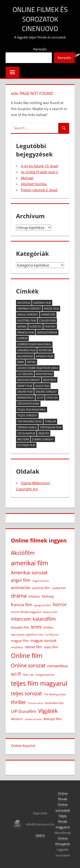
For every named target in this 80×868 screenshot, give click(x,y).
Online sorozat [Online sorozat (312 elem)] (46, 392)
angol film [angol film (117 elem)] (51, 309)
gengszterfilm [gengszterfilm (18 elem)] (47, 332)
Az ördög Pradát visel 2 (39, 172)
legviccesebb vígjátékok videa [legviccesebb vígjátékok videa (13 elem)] (38, 368)
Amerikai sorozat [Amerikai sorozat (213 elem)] (29, 309)
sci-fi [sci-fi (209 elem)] (40, 398)
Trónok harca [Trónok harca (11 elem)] (27, 427)
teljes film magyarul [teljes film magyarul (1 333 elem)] (32, 410)
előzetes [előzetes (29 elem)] (36, 326)
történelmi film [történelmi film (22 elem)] (51, 427)
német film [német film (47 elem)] (25, 386)
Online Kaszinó (23, 746)
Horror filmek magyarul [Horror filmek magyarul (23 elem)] (34, 344)
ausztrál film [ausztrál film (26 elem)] (27, 321)
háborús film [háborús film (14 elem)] (26, 350)
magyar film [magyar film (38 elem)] (44, 374)
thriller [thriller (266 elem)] (50, 421)
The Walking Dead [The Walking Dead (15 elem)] (30, 421)
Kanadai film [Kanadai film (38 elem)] (44, 356)
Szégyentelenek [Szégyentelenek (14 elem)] (28, 404)
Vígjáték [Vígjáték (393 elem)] (44, 433)
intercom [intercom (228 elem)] (45, 350)
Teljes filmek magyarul (63, 822)
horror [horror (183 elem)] (22, 338)
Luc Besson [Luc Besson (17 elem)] (25, 374)
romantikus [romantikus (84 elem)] (25, 398)
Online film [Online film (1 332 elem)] (25, 392)
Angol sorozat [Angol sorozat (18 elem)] (28, 315)
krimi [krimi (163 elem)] (21, 362)
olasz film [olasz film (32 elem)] (42, 386)
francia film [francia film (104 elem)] (26, 332)
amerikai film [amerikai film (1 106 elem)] (42, 303)
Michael (27, 178)
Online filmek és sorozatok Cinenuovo (40, 19)
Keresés (40, 49)
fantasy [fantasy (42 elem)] (50, 326)
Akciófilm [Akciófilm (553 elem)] (24, 303)
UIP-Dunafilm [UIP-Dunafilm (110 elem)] (26, 433)
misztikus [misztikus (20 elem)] (50, 380)
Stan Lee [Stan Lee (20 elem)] (52, 398)
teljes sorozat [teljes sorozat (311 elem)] (27, 415)
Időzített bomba (34, 184)
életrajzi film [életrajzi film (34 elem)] (26, 445)
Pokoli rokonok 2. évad (39, 190)
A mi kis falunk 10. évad (39, 166)
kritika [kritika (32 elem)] (31, 362)
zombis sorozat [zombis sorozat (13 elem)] (43, 439)
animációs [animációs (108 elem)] (48, 315)
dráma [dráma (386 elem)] (22, 326)
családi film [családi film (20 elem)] (47, 321)
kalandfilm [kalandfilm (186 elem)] (25, 356)
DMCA (40, 836)
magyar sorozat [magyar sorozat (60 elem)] (29, 380)
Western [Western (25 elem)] (23, 439)
